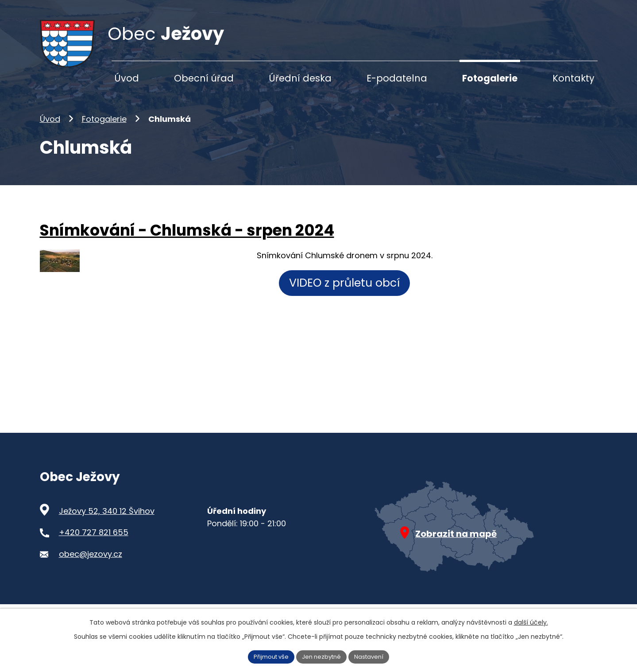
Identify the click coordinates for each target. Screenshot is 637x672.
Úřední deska (300, 78)
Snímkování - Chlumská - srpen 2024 (187, 244)
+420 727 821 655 (94, 546)
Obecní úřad (204, 78)
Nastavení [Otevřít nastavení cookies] (373, 656)
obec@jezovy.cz (91, 568)
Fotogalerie (104, 133)
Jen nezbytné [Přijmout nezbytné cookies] (322, 656)
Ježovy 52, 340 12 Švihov (107, 525)
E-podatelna (397, 78)
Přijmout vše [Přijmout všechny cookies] (268, 656)
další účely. (531, 622)
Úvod (50, 133)
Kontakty (573, 78)
